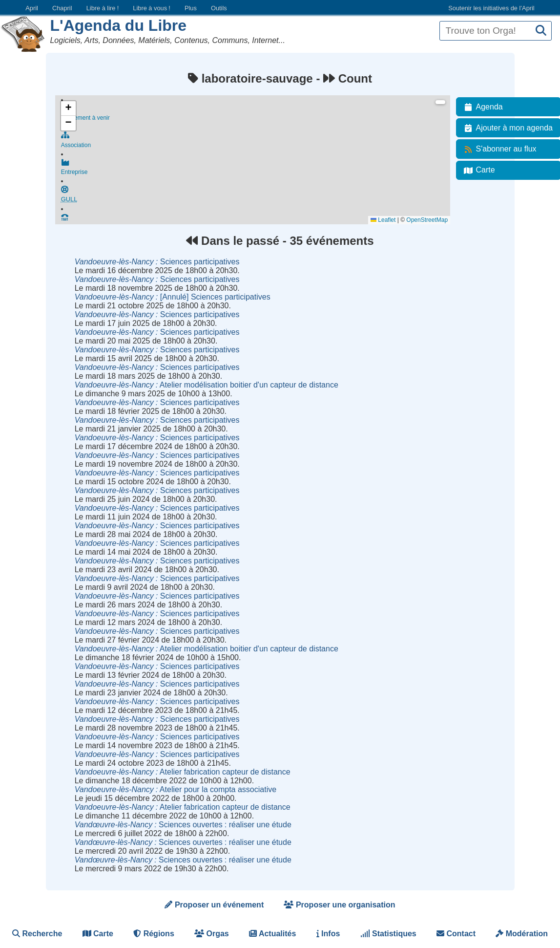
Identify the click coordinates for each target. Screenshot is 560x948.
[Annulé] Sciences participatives (173, 297)
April (32, 8)
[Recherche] (541, 31)
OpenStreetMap (427, 220)
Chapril (62, 8)
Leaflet (383, 220)
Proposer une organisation (339, 905)
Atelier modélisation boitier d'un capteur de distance (207, 385)
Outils (219, 8)
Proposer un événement (214, 905)
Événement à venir (256, 113)
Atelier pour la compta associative (176, 789)
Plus (191, 8)
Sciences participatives (157, 262)
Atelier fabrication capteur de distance (183, 772)
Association (256, 142)
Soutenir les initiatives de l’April (491, 8)
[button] (68, 108)
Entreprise (256, 171)
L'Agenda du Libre (118, 25)
